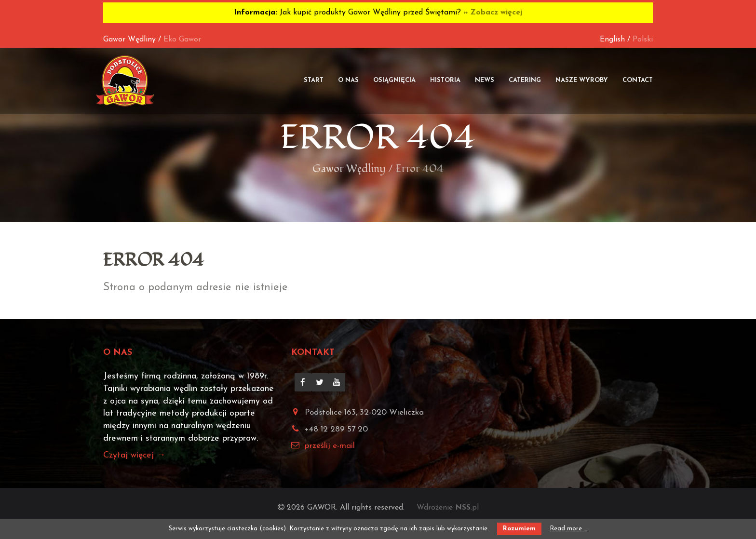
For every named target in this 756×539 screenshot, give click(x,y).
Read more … (568, 529)
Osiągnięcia (394, 80)
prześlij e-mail (330, 446)
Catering (525, 80)
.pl (467, 508)
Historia (445, 80)
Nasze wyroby (582, 80)
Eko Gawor (182, 40)
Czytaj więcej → (134, 455)
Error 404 (378, 137)
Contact (638, 80)
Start (314, 80)
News (485, 80)
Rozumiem (519, 529)
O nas (348, 80)
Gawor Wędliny (129, 40)
